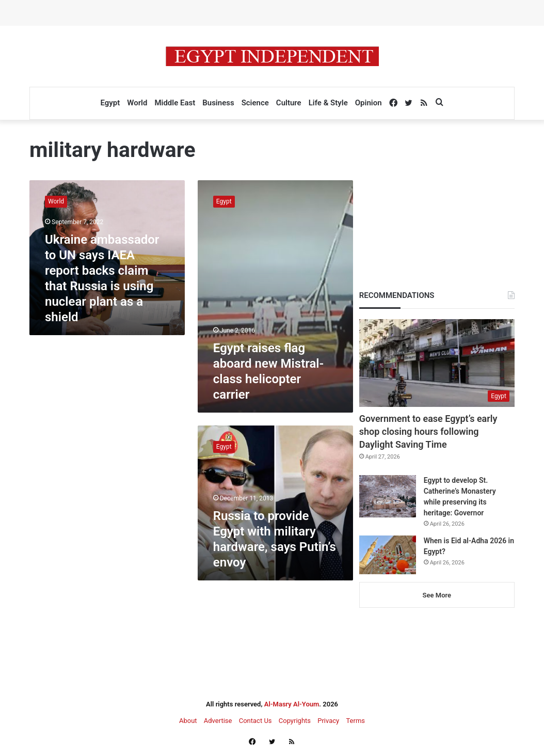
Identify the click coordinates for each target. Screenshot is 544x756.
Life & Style (328, 103)
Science (255, 103)
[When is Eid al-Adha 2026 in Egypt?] (388, 555)
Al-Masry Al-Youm (292, 704)
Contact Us (255, 721)
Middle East (175, 103)
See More (437, 595)
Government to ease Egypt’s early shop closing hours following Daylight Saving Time (428, 431)
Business (218, 103)
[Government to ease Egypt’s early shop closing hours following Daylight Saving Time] (437, 363)
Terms (355, 721)
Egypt (110, 103)
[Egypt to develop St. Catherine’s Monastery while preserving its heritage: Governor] (388, 497)
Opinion (369, 103)
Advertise (218, 721)
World (137, 103)
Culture (289, 103)
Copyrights (295, 721)
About (188, 721)
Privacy (328, 721)
